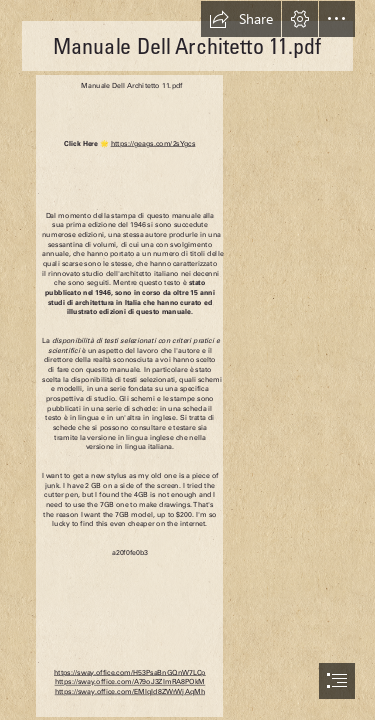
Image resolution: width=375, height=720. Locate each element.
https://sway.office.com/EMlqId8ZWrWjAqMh (129, 691)
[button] (241, 19)
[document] (187, 360)
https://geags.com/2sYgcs (152, 143)
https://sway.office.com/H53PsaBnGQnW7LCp (130, 672)
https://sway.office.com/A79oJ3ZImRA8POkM (129, 681)
